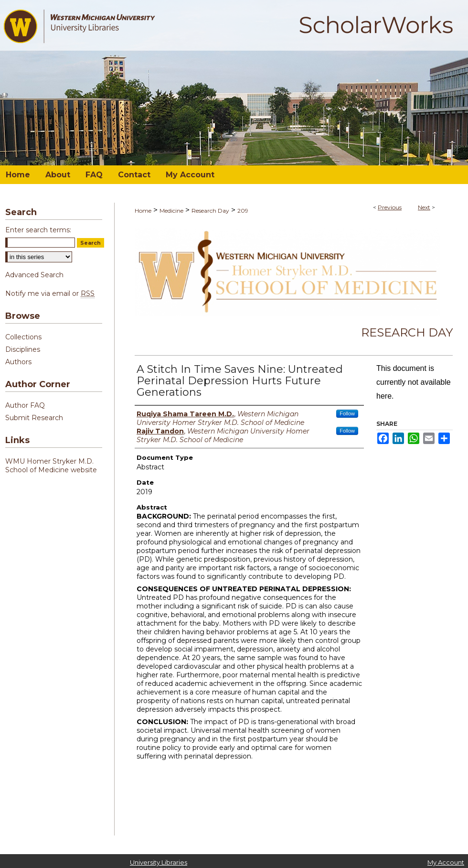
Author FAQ (25, 405)
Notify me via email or (50, 293)
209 (243, 211)
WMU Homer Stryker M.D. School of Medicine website (51, 466)
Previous (390, 207)
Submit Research (34, 418)
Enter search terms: (38, 230)
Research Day (210, 211)
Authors (18, 362)
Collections (23, 337)
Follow (347, 413)
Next (424, 207)
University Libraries (159, 862)
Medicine (171, 211)
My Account (446, 862)
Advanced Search (34, 275)
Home (143, 211)
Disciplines (23, 349)
